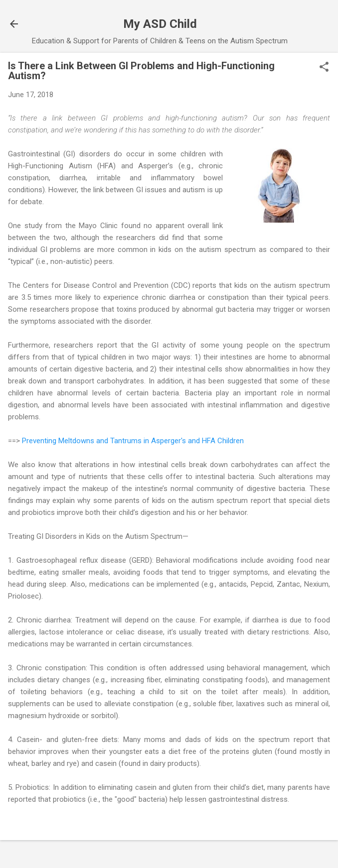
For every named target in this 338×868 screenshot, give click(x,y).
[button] (324, 68)
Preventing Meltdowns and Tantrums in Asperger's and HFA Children (133, 441)
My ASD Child (160, 24)
